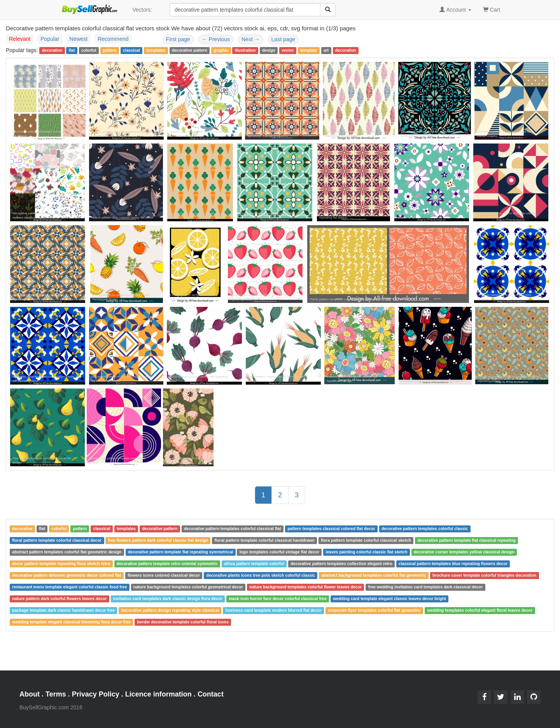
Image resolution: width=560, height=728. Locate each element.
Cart (492, 9)
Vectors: (142, 10)
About (30, 694)
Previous (216, 39)
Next (251, 39)
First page (178, 39)
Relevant (20, 39)
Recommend (113, 39)
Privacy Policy (96, 694)
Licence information (158, 694)
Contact (211, 694)
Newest (79, 39)
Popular (50, 39)
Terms (56, 694)
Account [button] (455, 10)
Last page (283, 39)
